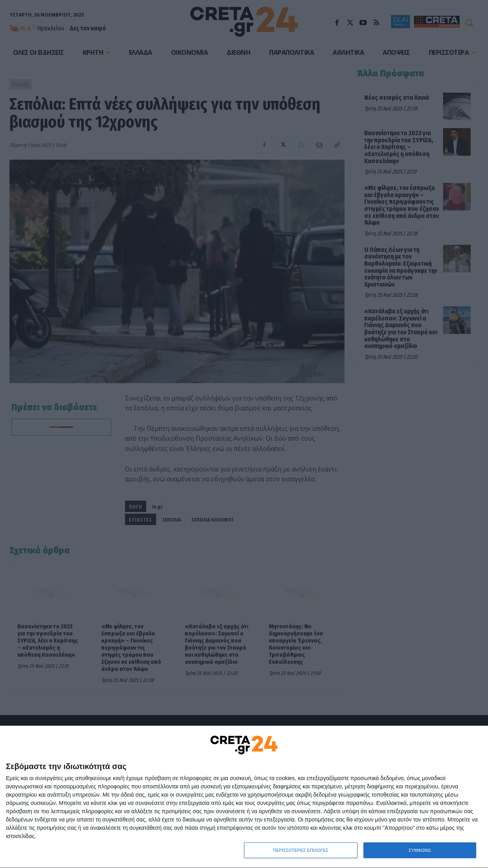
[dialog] (244, 797)
